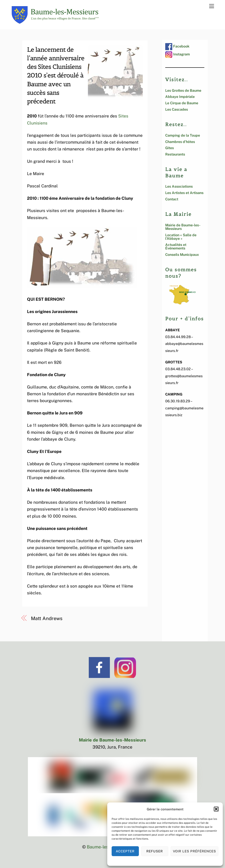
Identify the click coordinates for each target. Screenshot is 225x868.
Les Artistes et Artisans (184, 193)
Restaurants (175, 154)
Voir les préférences (195, 851)
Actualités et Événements (176, 246)
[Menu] (212, 6)
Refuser (155, 851)
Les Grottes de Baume (183, 91)
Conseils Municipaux (182, 255)
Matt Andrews (47, 618)
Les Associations (179, 186)
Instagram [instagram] (178, 54)
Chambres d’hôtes (180, 142)
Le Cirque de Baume (182, 103)
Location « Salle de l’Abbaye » (181, 237)
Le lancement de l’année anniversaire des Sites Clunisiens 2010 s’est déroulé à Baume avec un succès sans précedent (56, 75)
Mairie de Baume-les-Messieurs (183, 227)
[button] (216, 809)
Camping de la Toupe (183, 135)
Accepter (125, 851)
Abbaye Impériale (180, 97)
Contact (172, 199)
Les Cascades (177, 109)
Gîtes (170, 148)
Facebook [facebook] (177, 46)
